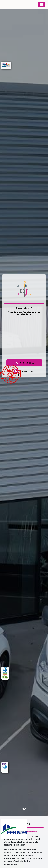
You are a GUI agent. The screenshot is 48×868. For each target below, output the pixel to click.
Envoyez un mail (24, 371)
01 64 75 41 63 (24, 363)
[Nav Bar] (42, 4)
